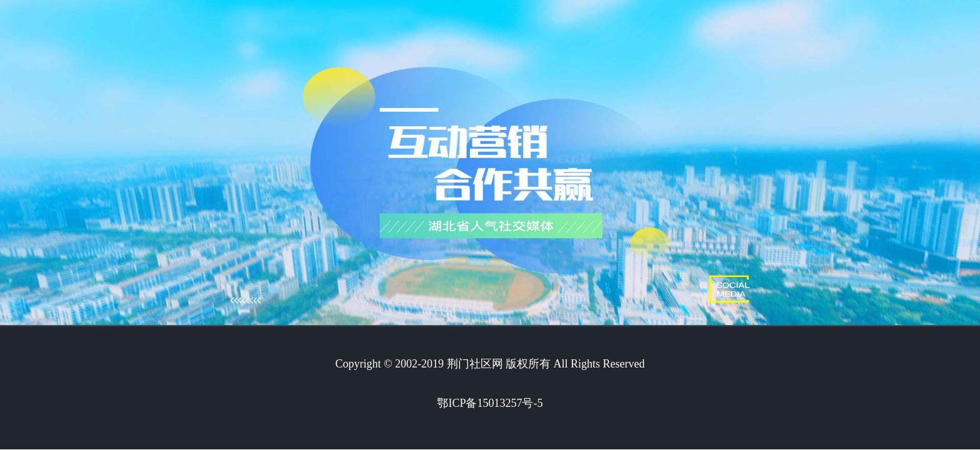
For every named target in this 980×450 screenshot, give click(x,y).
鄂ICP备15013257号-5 (490, 403)
